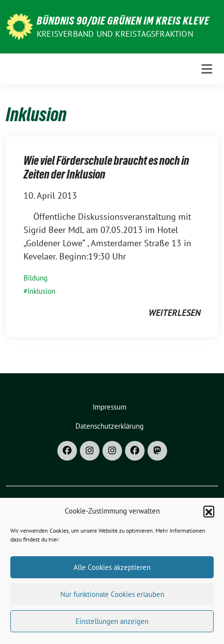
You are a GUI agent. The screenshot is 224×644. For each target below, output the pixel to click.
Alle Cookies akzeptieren (112, 571)
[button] (209, 515)
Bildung (36, 278)
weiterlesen (174, 313)
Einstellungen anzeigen (112, 625)
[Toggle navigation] (207, 69)
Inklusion (41, 291)
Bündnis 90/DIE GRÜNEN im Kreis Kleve (123, 21)
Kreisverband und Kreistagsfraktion (115, 34)
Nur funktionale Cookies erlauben (112, 598)
